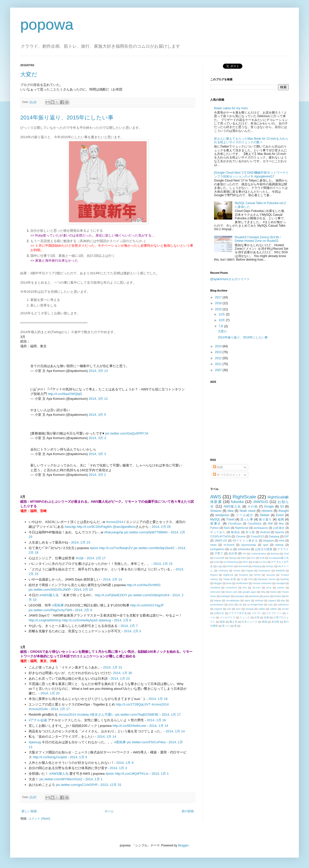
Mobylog (257, 566)
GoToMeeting (231, 562)
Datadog (274, 536)
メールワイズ (228, 617)
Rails (227, 528)
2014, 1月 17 (60, 709)
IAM (270, 523)
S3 (282, 507)
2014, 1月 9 (79, 757)
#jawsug (105, 620)
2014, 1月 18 (158, 699)
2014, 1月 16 (156, 720)
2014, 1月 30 (122, 673)
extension (215, 592)
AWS (216, 497)
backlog (285, 579)
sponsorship (249, 545)
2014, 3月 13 (98, 371)
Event (280, 515)
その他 (253, 507)
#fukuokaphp (114, 532)
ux (231, 549)
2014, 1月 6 (125, 763)
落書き (216, 523)
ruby (270, 604)
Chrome (241, 536)
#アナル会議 (38, 720)
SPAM (257, 575)
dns (245, 587)
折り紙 (250, 532)
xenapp (249, 609)
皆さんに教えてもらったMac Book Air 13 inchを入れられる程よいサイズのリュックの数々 (251, 140)
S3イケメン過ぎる (245, 540)
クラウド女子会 (238, 613)
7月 (221, 326)
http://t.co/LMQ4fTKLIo (132, 774)
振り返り (265, 519)
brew (229, 583)
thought (284, 511)
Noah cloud (247, 511)
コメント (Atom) (39, 819)
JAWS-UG (221, 540)
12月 (222, 314)
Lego (220, 566)
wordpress (222, 515)
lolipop (218, 600)
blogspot (268, 540)
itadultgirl (225, 596)
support (218, 609)
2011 (219, 364)
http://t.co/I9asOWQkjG (65, 394)
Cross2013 (257, 536)
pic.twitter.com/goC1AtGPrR (77, 785)
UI (242, 579)
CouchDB (219, 558)
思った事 (247, 519)
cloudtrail (215, 587)
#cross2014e (38, 709)
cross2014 (231, 587)
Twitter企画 (230, 579)
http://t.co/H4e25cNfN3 (143, 585)
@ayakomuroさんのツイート (230, 279)
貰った (226, 626)
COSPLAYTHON (220, 536)
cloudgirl (281, 583)
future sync (231, 592)
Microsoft (243, 566)
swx (229, 609)
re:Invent (229, 545)
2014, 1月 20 (50, 693)
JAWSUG (260, 502)
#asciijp (70, 527)
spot (265, 545)
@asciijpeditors (124, 527)
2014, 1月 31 (113, 667)
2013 (219, 352)
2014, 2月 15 (163, 564)
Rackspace (265, 571)
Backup (275, 554)
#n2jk (80, 558)
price (231, 604)
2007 (219, 370)
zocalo (285, 609)
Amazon (216, 511)
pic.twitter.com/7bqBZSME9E (137, 715)
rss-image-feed (255, 604)
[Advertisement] (242, 418)
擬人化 (233, 622)
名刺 (266, 617)
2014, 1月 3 (118, 768)
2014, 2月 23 (81, 542)
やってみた (218, 532)
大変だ (29, 74)
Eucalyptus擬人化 (279, 558)
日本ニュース (249, 622)
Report (214, 575)
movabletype (233, 600)
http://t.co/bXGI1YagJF (147, 605)
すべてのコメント (227, 475)
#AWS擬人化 (49, 595)
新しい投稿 (29, 811)
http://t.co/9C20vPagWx (94, 527)
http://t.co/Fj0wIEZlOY (111, 595)
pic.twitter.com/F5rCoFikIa (146, 742)
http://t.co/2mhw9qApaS (80, 620)
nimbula (259, 600)
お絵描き (279, 528)
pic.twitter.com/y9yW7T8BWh (146, 532)
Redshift (280, 571)
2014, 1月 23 (120, 679)
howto (274, 592)
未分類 (275, 622)
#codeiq (83, 715)
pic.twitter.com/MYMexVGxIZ (61, 779)
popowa (47, 24)
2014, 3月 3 (97, 438)
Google (269, 507)
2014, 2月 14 (112, 579)
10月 (222, 320)
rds (240, 604)
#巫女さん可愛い (102, 715)
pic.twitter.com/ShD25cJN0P (50, 590)
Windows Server (267, 579)
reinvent (267, 511)
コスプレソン (274, 613)
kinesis (277, 596)
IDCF (245, 562)
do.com (256, 587)
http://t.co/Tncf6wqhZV (116, 548)
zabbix (262, 609)
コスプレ (257, 613)
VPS (250, 579)
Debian (265, 515)
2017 (219, 297)
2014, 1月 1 (160, 774)
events (281, 587)
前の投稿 (188, 811)
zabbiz (274, 609)
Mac (281, 523)
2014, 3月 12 (98, 399)
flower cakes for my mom (231, 108)
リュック (245, 617)
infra (282, 540)
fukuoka (237, 502)
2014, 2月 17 (96, 558)
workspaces (261, 528)
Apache (280, 532)
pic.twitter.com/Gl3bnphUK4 (149, 595)
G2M (217, 562)
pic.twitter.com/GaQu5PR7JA (127, 433)
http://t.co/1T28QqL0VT (133, 704)
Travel (230, 519)
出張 (257, 617)
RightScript (242, 528)
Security (271, 575)
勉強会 (236, 532)
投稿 (218, 467)
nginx (247, 600)
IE (254, 562)
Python (215, 528)
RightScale (244, 497)
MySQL (215, 519)
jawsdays (239, 596)
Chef (286, 554)
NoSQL (270, 566)
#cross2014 (115, 522)
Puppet (249, 571)
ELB (262, 558)
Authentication (259, 554)
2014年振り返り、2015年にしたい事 (67, 117)
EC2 (253, 558)
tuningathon (217, 549)
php (283, 600)
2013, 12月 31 (111, 785)
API (244, 554)
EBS (244, 558)
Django (233, 558)
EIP (287, 536)
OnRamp (223, 571)
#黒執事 (58, 605)
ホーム (109, 811)
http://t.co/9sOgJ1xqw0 (50, 757)
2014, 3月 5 (97, 415)
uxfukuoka (244, 549)
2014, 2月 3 (132, 631)
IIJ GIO (263, 562)
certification (242, 583)
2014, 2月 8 (123, 620)
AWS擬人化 (232, 507)
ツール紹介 (245, 515)
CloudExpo (235, 523)
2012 (219, 358)
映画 (265, 622)
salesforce (283, 604)
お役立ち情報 (264, 549)
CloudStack (255, 523)
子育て (219, 553)
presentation (217, 604)
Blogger (183, 845)
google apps (249, 592)
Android (265, 532)
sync (238, 609)
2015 (219, 309)
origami (272, 600)
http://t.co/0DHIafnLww (129, 726)
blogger (218, 583)
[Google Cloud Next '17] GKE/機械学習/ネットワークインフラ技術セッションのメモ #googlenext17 (251, 174)
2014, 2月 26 (161, 527)
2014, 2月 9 (83, 610)
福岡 (281, 519)
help (263, 592)
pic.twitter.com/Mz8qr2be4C (154, 548)
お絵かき (219, 613)
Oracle (237, 571)
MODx (230, 566)
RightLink (228, 575)
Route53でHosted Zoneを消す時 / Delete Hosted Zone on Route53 (258, 239)
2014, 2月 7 (129, 626)
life (287, 596)
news (213, 545)
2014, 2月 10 (83, 590)
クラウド (283, 549)
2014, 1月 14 (159, 726)
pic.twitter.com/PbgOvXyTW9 (50, 610)
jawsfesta (254, 596)
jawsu (267, 596)
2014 (219, 346)
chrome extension (262, 583)
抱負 (223, 622)
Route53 (243, 575)
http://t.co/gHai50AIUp (45, 620)
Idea (230, 511)
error (269, 587)
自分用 (233, 553)
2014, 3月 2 (97, 475)
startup (279, 545)
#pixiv (94, 548)
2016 (219, 303)
